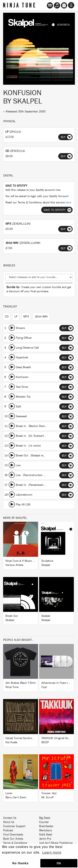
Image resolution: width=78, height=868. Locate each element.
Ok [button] (59, 863)
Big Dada (45, 818)
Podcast (8, 830)
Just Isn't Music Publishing (56, 843)
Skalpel (28, 101)
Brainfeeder (46, 826)
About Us (9, 822)
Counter (44, 822)
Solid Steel (46, 835)
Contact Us (10, 818)
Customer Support (14, 826)
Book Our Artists (13, 839)
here (68, 203)
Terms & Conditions (15, 843)
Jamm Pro (45, 839)
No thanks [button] (20, 863)
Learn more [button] (52, 852)
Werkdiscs (46, 830)
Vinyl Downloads (13, 835)
